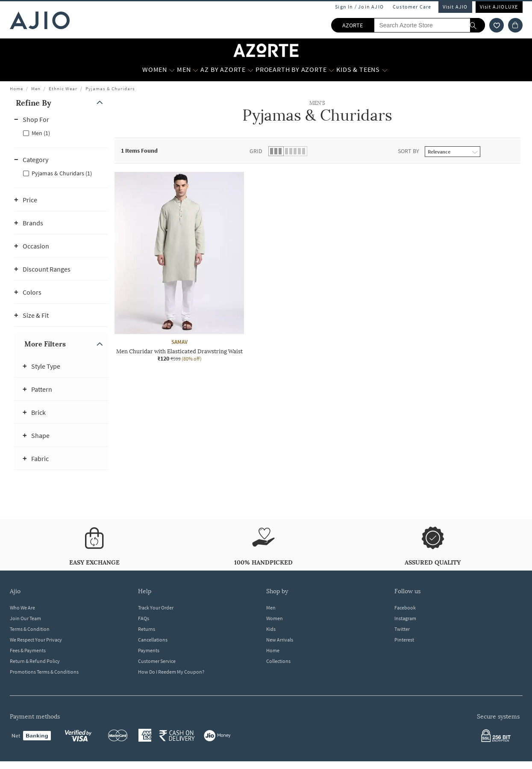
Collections (278, 661)
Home (16, 89)
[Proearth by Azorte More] (331, 70)
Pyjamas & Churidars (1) (62, 173)
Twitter (402, 629)
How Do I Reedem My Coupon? (171, 672)
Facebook (405, 608)
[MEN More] (195, 70)
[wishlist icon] (497, 25)
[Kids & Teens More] (385, 70)
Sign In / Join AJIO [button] (359, 7)
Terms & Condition (30, 629)
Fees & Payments (28, 650)
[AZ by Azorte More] (251, 70)
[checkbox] (61, 133)
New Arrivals (280, 640)
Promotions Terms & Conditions (44, 672)
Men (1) (41, 133)
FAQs (144, 618)
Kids (271, 629)
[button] (61, 103)
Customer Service (157, 661)
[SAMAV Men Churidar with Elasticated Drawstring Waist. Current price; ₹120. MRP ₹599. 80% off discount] (179, 267)
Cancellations (153, 640)
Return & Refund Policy (35, 661)
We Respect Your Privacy (36, 640)
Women (275, 618)
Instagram (405, 618)
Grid (256, 151)
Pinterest (404, 640)
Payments (149, 650)
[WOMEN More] (172, 70)
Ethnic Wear (63, 89)
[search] (478, 25)
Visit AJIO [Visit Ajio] (455, 7)
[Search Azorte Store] (429, 25)
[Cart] (515, 25)
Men (36, 89)
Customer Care (412, 7)
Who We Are (22, 608)
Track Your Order (156, 608)
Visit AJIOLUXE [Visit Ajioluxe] (499, 7)
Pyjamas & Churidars (110, 89)
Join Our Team (25, 618)
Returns (147, 629)
